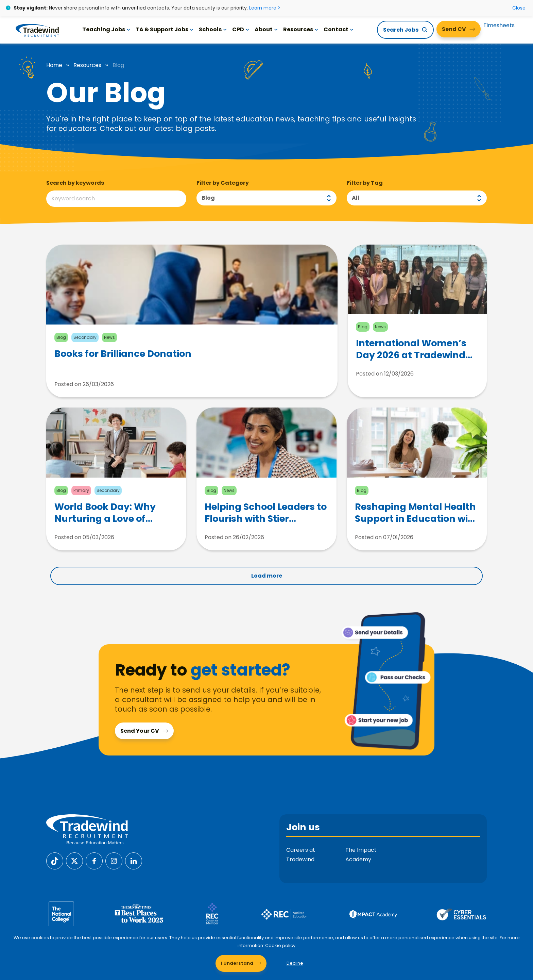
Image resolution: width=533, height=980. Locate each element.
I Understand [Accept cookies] (237, 963)
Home (54, 65)
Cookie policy (280, 945)
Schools (213, 29)
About (266, 29)
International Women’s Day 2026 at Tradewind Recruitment (411, 349)
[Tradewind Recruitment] (37, 30)
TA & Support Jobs (165, 29)
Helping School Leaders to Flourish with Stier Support (266, 513)
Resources (301, 29)
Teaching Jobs (106, 29)
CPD (241, 29)
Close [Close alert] (519, 8)
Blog (208, 198)
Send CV (454, 29)
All (356, 198)
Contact (339, 29)
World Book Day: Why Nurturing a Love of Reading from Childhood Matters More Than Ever (113, 513)
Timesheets (499, 25)
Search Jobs (401, 30)
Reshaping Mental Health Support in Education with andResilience (417, 513)
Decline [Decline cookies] (295, 963)
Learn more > (265, 8)
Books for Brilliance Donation (123, 354)
